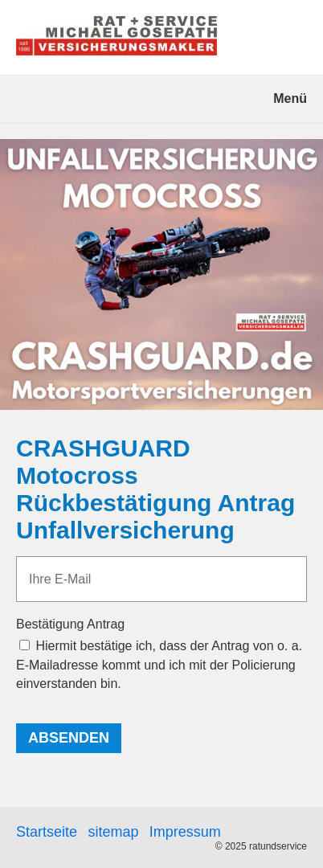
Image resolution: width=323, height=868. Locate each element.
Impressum (185, 832)
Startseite (47, 832)
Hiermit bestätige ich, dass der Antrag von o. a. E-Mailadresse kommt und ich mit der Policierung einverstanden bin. (159, 664)
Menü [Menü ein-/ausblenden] (290, 98)
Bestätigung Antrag (70, 624)
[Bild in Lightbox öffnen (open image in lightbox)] (161, 274)
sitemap (113, 832)
